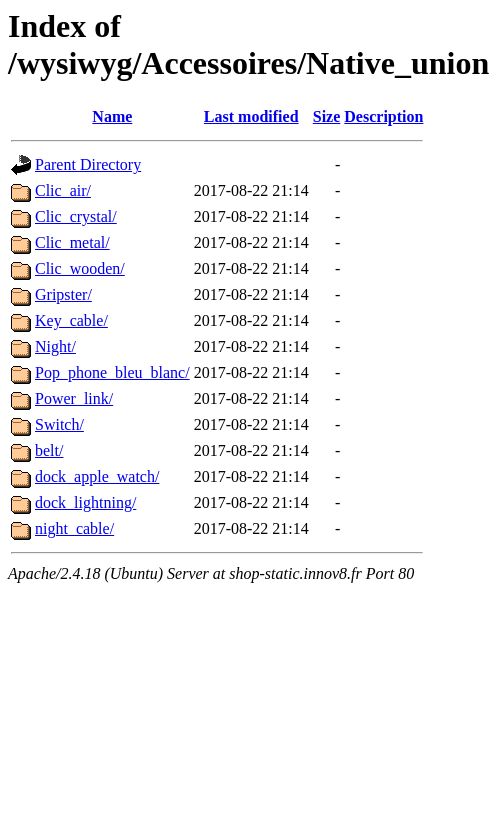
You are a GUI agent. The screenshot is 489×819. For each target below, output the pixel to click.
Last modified (251, 116)
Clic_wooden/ (80, 268)
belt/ (49, 450)
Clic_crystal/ (76, 216)
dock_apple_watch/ (97, 476)
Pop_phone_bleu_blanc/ (112, 372)
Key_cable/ (71, 320)
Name (112, 116)
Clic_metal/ (72, 242)
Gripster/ (63, 294)
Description (383, 116)
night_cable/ (74, 528)
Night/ (55, 346)
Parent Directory (88, 164)
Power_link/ (74, 398)
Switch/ (59, 424)
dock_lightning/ (85, 502)
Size (327, 116)
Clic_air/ (63, 190)
